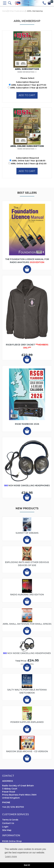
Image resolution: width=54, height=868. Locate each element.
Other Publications (17, 11)
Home (5, 11)
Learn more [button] (11, 856)
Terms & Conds (10, 820)
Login (5, 827)
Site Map (7, 830)
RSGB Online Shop (12, 841)
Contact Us (8, 823)
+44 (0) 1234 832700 (13, 807)
